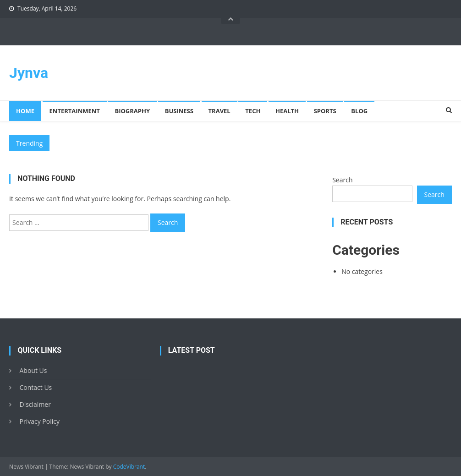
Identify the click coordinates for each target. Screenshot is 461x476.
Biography (132, 111)
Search (342, 180)
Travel (220, 111)
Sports (325, 111)
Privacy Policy (39, 421)
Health (287, 111)
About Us (33, 370)
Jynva (29, 73)
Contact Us (36, 387)
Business (179, 111)
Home (25, 111)
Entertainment (75, 111)
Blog (359, 111)
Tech (253, 111)
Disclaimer (35, 404)
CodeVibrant (129, 467)
